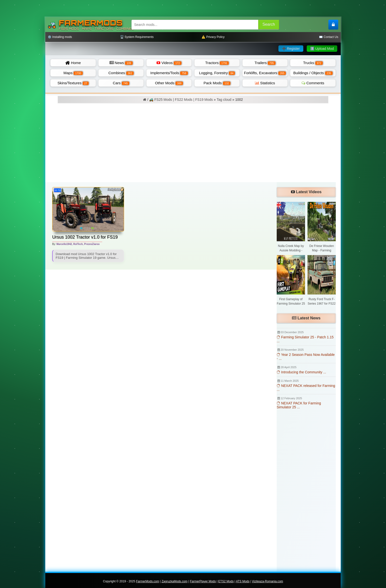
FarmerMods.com (147, 581)
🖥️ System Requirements (137, 37)
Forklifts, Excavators (265, 73)
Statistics (265, 83)
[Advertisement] (193, 145)
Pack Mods (217, 83)
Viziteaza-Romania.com (267, 581)
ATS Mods (243, 581)
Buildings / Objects (313, 73)
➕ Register (291, 49)
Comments (313, 83)
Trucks (313, 63)
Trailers (265, 63)
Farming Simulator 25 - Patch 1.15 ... (305, 339)
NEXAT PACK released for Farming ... (306, 388)
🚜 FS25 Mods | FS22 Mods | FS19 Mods (181, 100)
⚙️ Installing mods (60, 37)
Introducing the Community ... (301, 372)
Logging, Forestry (217, 73)
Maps (73, 73)
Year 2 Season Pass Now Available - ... (306, 357)
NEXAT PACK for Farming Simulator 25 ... (299, 405)
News (121, 63)
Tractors (217, 63)
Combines (121, 73)
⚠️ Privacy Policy (213, 37)
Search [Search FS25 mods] (269, 24)
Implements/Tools (169, 73)
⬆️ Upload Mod (322, 49)
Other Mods (169, 83)
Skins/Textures (73, 83)
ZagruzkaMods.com (174, 581)
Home (73, 63)
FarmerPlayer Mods (203, 581)
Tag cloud (224, 100)
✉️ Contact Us (329, 37)
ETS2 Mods (226, 581)
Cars (121, 83)
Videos (169, 63)
